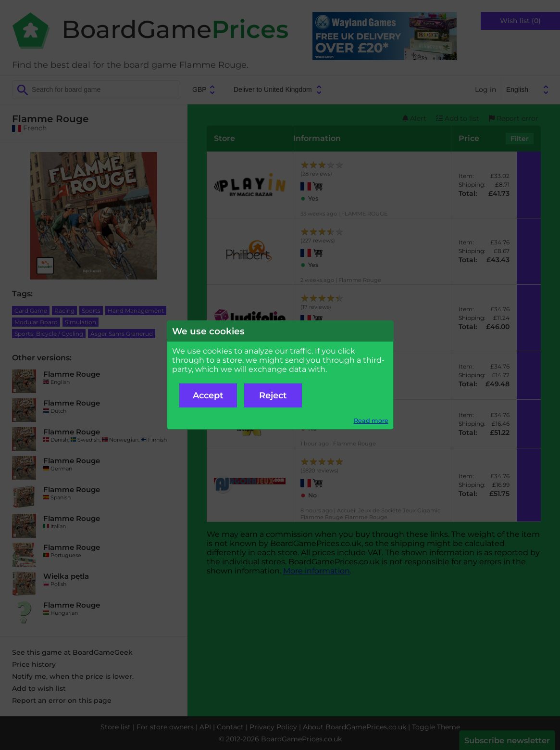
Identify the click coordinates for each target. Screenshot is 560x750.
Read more (371, 421)
